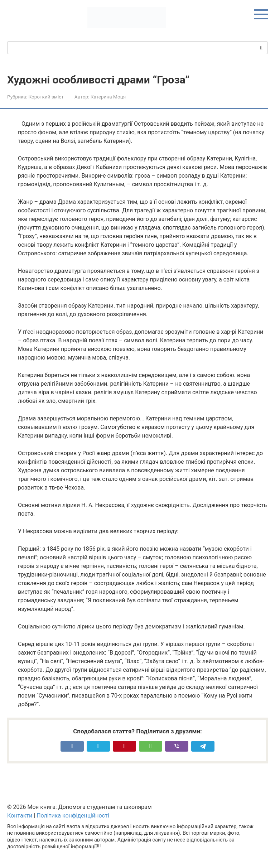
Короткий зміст (46, 97)
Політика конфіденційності (73, 816)
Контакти (20, 816)
